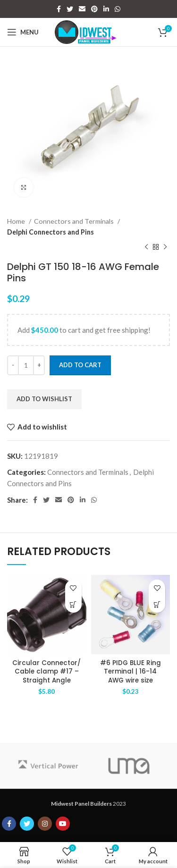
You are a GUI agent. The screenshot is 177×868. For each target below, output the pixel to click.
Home (17, 221)
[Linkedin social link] (106, 9)
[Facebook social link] (59, 9)
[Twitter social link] (70, 9)
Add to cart (80, 365)
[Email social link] (82, 9)
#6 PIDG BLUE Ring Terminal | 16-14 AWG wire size (131, 672)
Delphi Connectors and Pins (51, 232)
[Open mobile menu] (23, 32)
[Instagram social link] (45, 824)
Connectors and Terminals (75, 221)
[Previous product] (146, 247)
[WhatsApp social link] (118, 9)
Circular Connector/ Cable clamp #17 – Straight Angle (46, 672)
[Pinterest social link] (94, 9)
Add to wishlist (44, 399)
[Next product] (165, 247)
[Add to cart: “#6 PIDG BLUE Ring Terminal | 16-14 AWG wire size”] (157, 604)
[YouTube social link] (63, 824)
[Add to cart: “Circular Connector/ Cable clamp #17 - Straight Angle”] (73, 604)
